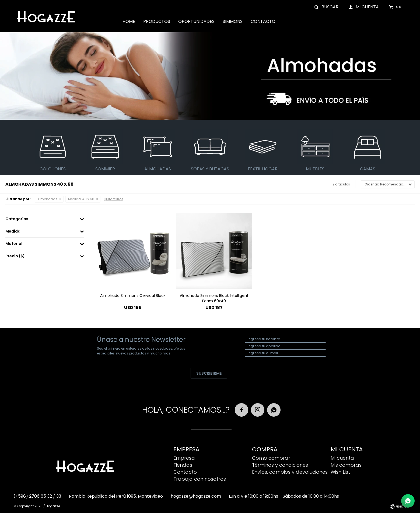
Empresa (184, 458)
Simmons (233, 21)
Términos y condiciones (280, 465)
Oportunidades (196, 21)
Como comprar (271, 458)
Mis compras (346, 465)
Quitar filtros (113, 199)
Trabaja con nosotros (200, 479)
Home (129, 21)
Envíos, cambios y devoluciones (290, 472)
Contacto (263, 21)
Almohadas (47, 199)
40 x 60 (81, 199)
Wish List (340, 472)
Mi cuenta (342, 458)
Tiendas (183, 465)
